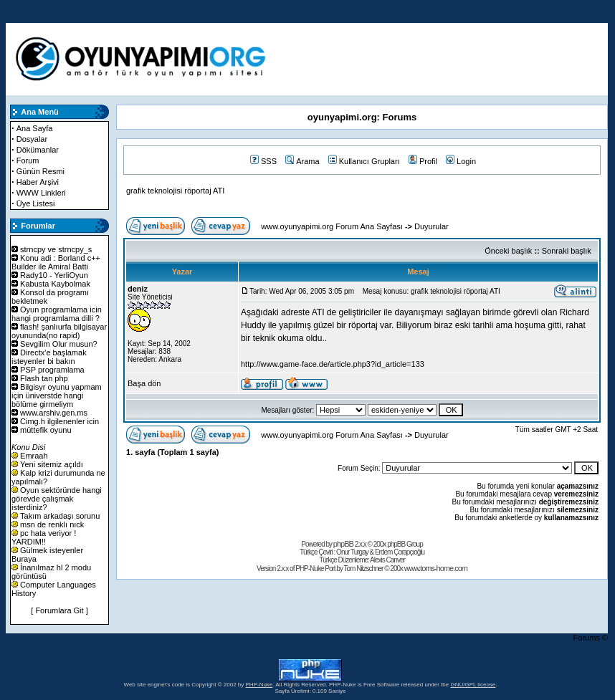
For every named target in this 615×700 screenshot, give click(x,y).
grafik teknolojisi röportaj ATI (175, 191)
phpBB (343, 544)
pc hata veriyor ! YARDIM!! (44, 537)
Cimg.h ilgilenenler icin (59, 421)
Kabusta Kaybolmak (55, 284)
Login (461, 161)
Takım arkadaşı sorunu (60, 516)
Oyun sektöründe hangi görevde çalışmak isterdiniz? (57, 499)
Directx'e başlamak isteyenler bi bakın (49, 357)
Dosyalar (32, 139)
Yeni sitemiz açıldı (52, 464)
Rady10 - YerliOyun (54, 275)
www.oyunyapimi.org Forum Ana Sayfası (332, 226)
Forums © (591, 638)
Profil (423, 161)
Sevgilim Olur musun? (59, 344)
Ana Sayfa (35, 128)
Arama (302, 161)
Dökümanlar (38, 150)
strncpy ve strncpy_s (56, 249)
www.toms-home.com (436, 568)
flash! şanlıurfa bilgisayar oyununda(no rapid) (59, 331)
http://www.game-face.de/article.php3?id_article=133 (333, 364)
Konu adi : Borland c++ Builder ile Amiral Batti (56, 262)
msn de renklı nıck (52, 524)
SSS (263, 161)
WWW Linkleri (41, 193)
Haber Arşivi (38, 182)
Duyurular (432, 226)
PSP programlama (52, 370)
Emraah (34, 456)
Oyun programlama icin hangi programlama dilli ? (57, 314)
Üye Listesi (36, 203)
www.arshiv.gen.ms (54, 413)
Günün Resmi (40, 171)
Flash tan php (44, 378)
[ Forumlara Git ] (59, 610)
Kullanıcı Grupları (364, 161)
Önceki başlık (508, 251)
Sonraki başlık (567, 251)
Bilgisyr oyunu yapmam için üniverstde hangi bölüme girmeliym (57, 395)
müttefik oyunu (46, 430)
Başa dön (144, 383)
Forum (28, 160)
